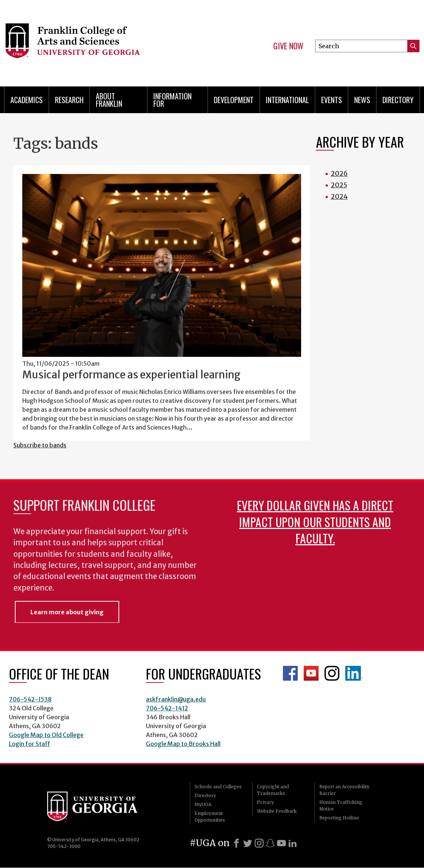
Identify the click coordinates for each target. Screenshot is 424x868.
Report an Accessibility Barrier (344, 790)
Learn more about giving (67, 612)
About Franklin (109, 100)
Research (69, 100)
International (287, 100)
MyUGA (203, 804)
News (362, 100)
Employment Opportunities (210, 817)
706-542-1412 (167, 708)
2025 (339, 185)
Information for (172, 100)
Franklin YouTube (311, 673)
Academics (27, 100)
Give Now (288, 46)
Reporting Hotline (339, 818)
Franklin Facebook (290, 673)
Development (234, 100)
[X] (248, 843)
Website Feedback (277, 811)
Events (332, 100)
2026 (339, 173)
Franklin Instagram (332, 673)
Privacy (265, 802)
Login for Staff (30, 744)
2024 (339, 196)
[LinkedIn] (293, 843)
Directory (398, 100)
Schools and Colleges (218, 787)
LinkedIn (354, 673)
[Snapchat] (270, 843)
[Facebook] (237, 843)
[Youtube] (281, 843)
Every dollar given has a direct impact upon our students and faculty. (315, 521)
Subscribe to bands (40, 445)
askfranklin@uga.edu (176, 699)
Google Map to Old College (46, 735)
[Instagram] (259, 843)
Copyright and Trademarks (273, 790)
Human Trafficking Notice (341, 805)
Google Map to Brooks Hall (183, 744)
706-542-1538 (30, 699)
